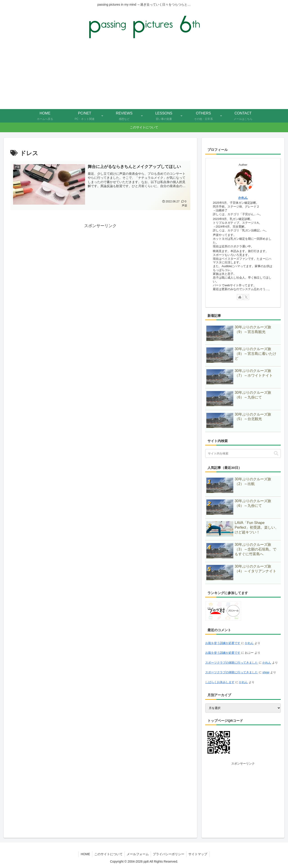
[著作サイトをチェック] (240, 297)
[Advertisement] (144, 75)
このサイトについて (108, 854)
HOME (84, 854)
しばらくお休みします (220, 682)
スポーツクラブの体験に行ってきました (232, 663)
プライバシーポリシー (169, 854)
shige (266, 672)
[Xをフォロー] (246, 297)
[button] (276, 453)
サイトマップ (199, 854)
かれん (243, 198)
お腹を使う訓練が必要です (223, 643)
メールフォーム (138, 854)
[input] (243, 453)
